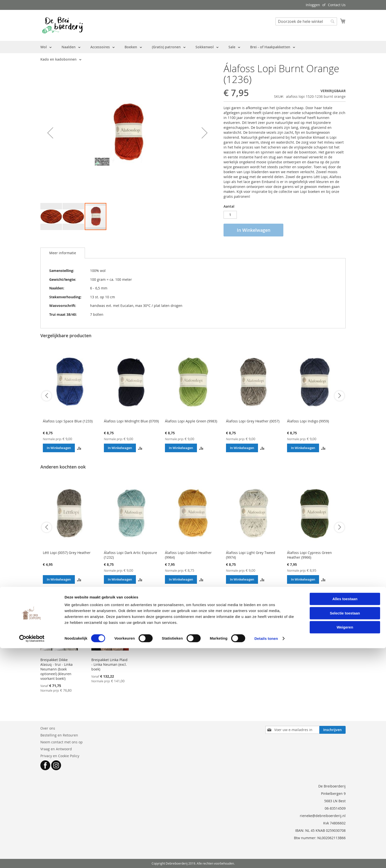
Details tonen (266, 858)
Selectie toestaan (345, 833)
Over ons (48, 728)
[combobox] (306, 21)
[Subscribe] (332, 730)
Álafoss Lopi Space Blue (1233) (68, 421)
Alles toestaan (345, 819)
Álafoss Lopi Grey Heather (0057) (253, 421)
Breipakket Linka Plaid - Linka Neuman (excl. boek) (109, 664)
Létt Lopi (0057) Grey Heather (67, 553)
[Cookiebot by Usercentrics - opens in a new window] (32, 858)
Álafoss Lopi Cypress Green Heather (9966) (309, 555)
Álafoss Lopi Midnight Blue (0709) (131, 421)
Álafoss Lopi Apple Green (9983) (191, 421)
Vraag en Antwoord (56, 749)
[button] (50, 133)
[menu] (193, 53)
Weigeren (345, 847)
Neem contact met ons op (62, 742)
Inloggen (313, 5)
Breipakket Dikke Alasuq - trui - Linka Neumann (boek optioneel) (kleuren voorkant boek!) (56, 669)
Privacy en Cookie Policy (60, 756)
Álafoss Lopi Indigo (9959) (308, 421)
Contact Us (337, 5)
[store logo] (62, 25)
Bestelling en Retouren (59, 735)
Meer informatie (63, 253)
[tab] (63, 253)
